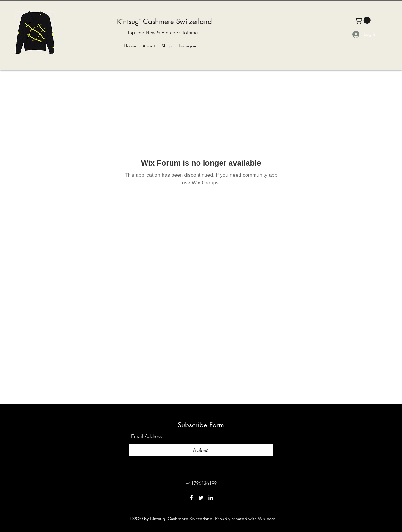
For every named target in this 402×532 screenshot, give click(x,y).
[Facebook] (191, 498)
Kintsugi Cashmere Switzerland (164, 21)
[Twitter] (201, 498)
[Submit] (201, 450)
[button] (364, 20)
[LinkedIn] (211, 498)
